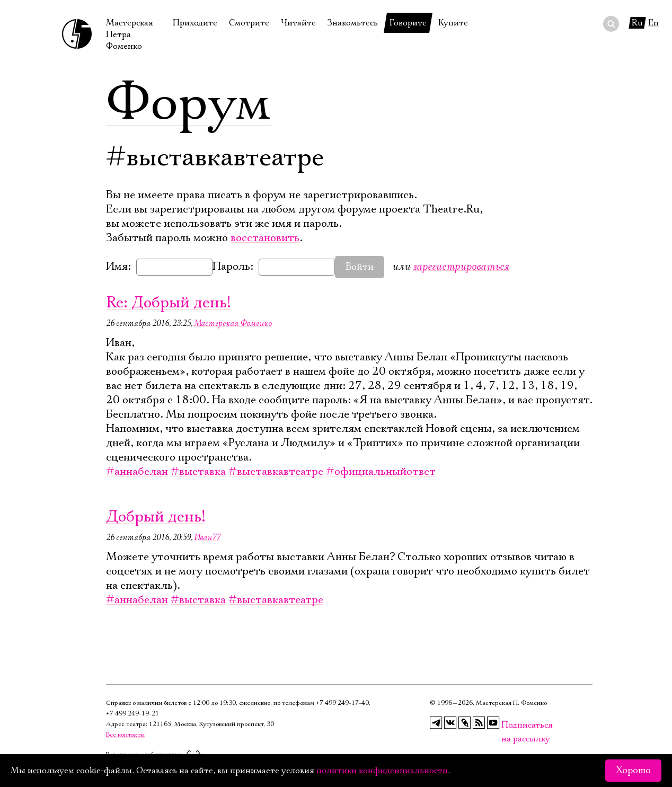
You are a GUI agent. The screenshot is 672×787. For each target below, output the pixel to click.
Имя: (118, 267)
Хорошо (633, 771)
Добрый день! (156, 517)
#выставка (198, 472)
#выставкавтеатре (276, 472)
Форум (188, 103)
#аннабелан (137, 472)
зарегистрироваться (461, 266)
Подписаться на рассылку (508, 725)
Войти (360, 267)
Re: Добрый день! (168, 303)
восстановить (265, 238)
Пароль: (233, 267)
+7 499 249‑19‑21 (132, 714)
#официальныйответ (381, 472)
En (653, 23)
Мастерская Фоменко (233, 323)
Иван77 (207, 537)
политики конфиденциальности (382, 771)
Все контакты (125, 735)
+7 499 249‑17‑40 (342, 703)
